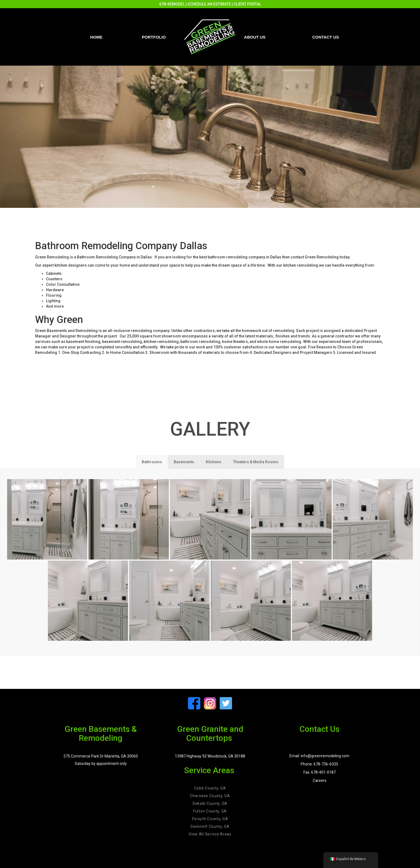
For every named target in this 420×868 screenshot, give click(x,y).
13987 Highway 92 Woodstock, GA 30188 (210, 756)
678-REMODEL (172, 4)
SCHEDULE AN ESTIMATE (209, 4)
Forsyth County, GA (210, 819)
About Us (255, 37)
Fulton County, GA (210, 811)
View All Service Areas (210, 834)
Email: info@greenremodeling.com (319, 756)
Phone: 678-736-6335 (319, 764)
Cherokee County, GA (210, 796)
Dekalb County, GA (210, 803)
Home (96, 37)
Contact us (325, 37)
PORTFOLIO (154, 37)
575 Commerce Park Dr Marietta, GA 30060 (101, 756)
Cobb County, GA (210, 788)
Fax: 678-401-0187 (320, 772)
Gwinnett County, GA (210, 826)
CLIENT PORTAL (247, 4)
